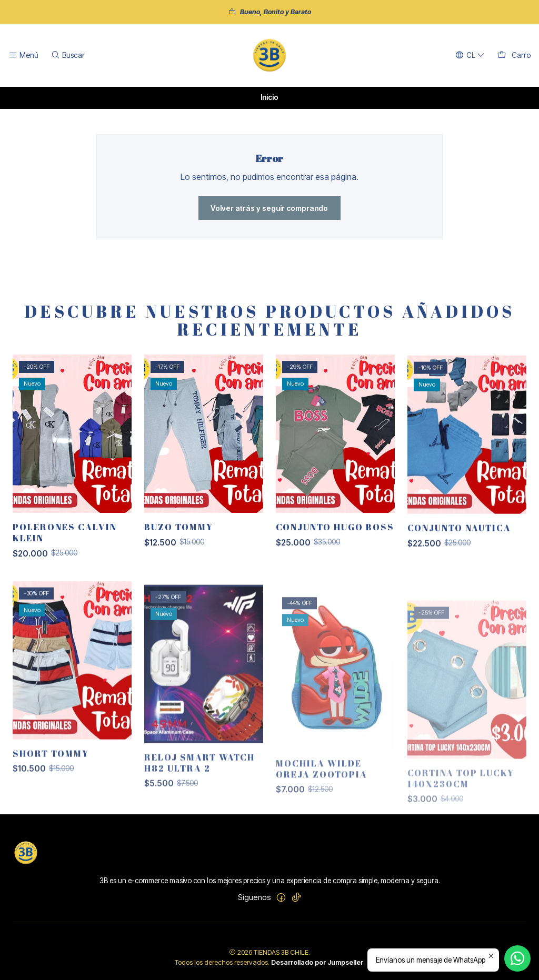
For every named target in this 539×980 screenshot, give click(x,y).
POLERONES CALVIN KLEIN (65, 543)
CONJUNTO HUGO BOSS (335, 558)
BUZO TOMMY (179, 546)
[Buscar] (67, 55)
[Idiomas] (470, 55)
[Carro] (514, 55)
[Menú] (23, 55)
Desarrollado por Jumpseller (317, 962)
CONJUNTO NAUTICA (459, 573)
